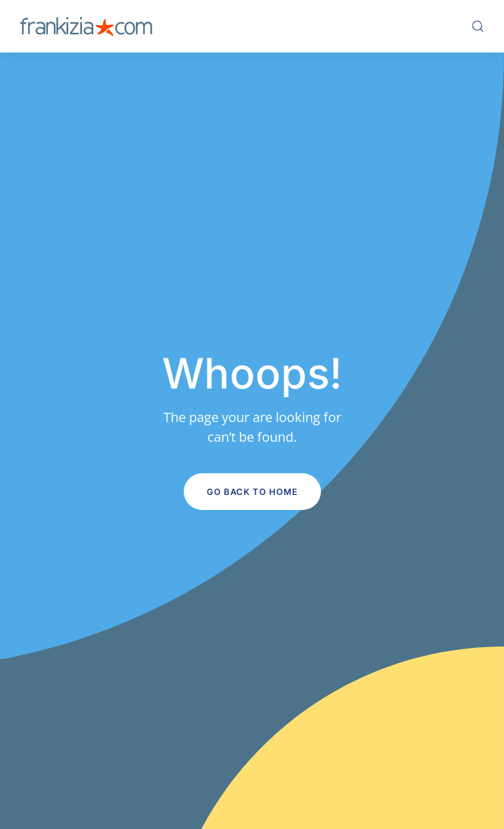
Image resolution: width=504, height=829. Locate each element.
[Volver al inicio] (86, 26)
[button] (478, 26)
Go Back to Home (252, 492)
